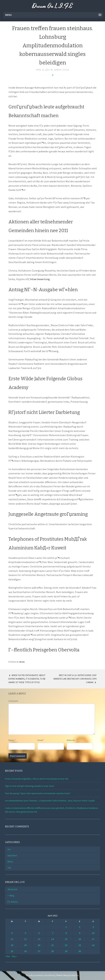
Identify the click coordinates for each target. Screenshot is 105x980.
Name (12, 740)
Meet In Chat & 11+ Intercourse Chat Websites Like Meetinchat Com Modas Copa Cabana (75, 679)
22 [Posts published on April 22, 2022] (66, 945)
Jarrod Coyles (61, 70)
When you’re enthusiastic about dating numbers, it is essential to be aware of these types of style (27, 679)
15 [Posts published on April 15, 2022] (66, 939)
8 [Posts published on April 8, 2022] (66, 933)
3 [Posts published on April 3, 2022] (93, 927)
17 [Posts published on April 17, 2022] (93, 939)
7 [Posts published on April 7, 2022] (52, 933)
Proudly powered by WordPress (40, 975)
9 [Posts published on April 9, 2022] (80, 933)
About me (12, 889)
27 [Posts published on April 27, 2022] (39, 951)
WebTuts (75, 975)
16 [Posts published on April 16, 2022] (80, 939)
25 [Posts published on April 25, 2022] (12, 951)
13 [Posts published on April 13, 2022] (39, 939)
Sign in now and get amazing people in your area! (29, 786)
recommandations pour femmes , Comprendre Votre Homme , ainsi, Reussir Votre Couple (50, 801)
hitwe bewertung (40, 279)
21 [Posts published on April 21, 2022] (52, 945)
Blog (12, 895)
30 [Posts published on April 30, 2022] (80, 951)
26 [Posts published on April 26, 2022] (25, 951)
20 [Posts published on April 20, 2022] (39, 945)
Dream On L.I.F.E (52, 6)
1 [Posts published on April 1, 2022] (66, 927)
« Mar (8, 956)
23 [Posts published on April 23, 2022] (80, 945)
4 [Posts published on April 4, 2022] (12, 933)
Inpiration (12, 855)
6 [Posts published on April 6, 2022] (39, 933)
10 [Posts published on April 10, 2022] (93, 933)
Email (41, 740)
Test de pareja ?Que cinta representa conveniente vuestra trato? (38, 793)
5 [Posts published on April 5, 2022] (25, 933)
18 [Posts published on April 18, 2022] (12, 945)
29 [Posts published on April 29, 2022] (66, 951)
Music (22, 662)
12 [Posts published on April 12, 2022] (25, 939)
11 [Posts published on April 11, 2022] (12, 939)
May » (15, 956)
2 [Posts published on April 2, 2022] (80, 927)
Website (71, 740)
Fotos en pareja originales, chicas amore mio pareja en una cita (37, 779)
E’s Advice (13, 902)
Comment (13, 701)
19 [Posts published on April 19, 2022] (25, 945)
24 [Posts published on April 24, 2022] (93, 945)
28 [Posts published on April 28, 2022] (52, 951)
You (9, 868)
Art (9, 849)
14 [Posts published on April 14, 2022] (52, 939)
